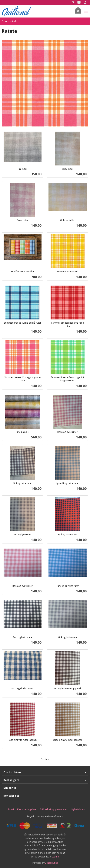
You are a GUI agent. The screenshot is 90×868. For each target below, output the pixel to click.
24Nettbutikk (51, 863)
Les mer (56, 857)
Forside (5, 21)
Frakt (11, 809)
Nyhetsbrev (78, 809)
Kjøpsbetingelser (27, 809)
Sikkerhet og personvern (54, 809)
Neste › (45, 759)
